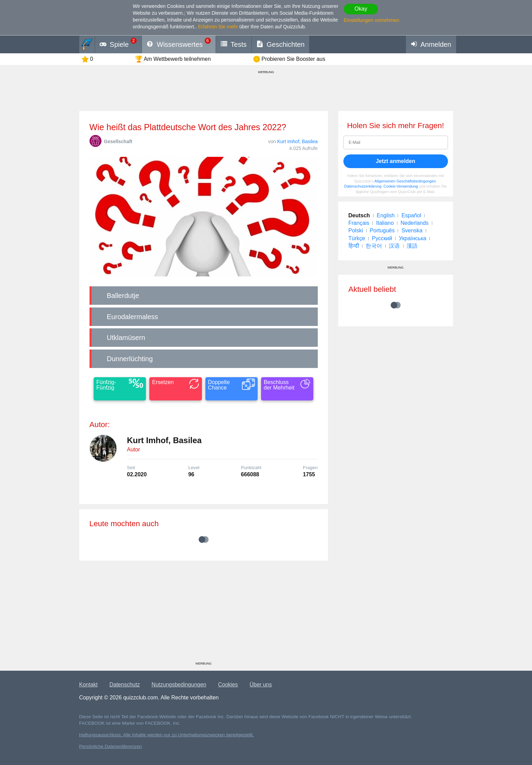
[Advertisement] (204, 614)
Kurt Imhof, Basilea (297, 141)
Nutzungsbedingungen (179, 685)
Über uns (261, 685)
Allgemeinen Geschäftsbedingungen (405, 181)
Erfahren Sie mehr (218, 27)
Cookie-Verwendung (401, 186)
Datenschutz (125, 685)
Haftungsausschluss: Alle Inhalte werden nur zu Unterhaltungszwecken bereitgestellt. (167, 735)
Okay (361, 9)
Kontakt (88, 685)
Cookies (228, 685)
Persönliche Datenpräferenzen (111, 746)
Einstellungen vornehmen (371, 20)
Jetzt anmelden (396, 161)
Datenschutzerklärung (363, 186)
